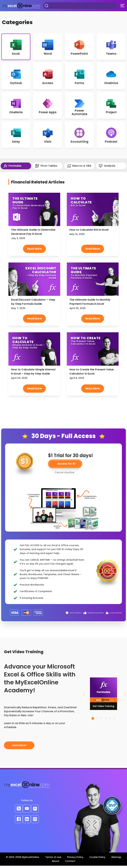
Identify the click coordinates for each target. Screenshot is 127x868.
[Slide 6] (114, 721)
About (55, 863)
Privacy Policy (75, 859)
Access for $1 (66, 466)
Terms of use (53, 859)
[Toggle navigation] (123, 6)
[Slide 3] (101, 721)
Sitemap (116, 859)
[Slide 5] (110, 721)
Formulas (12, 168)
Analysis (107, 168)
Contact (70, 863)
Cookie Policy (97, 859)
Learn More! (19, 748)
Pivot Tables (46, 168)
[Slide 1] (93, 721)
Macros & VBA (79, 168)
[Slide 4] (106, 721)
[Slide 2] (97, 721)
